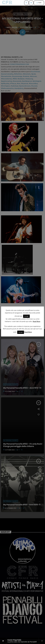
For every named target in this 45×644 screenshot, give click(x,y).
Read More (36, 321)
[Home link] (7, 3)
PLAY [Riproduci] (39, 3)
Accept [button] (26, 316)
